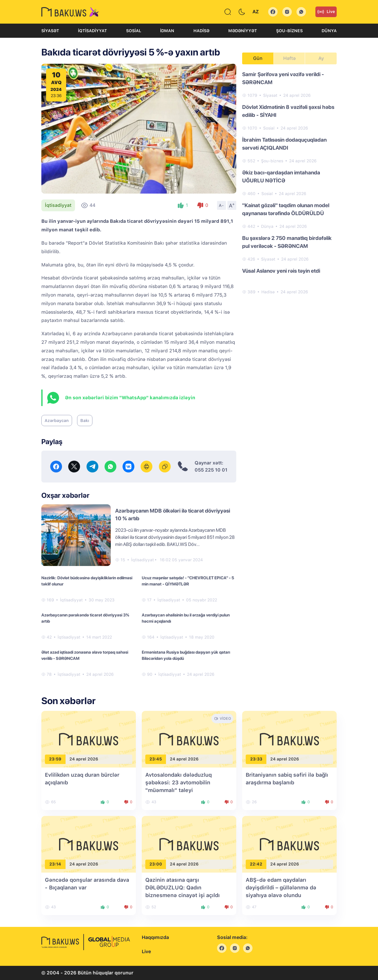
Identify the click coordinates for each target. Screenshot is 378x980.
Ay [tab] (321, 58)
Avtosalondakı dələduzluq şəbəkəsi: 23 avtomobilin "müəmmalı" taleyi (179, 782)
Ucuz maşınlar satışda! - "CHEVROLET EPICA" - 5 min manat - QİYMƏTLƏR (188, 581)
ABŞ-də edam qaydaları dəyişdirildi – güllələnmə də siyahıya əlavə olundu (281, 887)
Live (326, 12)
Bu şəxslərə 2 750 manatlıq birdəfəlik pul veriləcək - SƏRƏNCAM (287, 242)
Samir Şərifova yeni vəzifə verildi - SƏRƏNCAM (283, 78)
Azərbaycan (57, 421)
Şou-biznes (289, 31)
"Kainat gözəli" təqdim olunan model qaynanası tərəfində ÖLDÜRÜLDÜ (286, 209)
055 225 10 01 (211, 470)
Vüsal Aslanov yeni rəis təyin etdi (281, 271)
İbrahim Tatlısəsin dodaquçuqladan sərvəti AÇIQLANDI (284, 144)
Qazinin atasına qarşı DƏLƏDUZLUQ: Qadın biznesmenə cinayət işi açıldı (183, 887)
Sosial (134, 31)
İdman (167, 31)
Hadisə (201, 31)
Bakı (85, 421)
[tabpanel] (289, 183)
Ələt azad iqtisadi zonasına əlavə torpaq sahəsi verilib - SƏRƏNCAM (85, 655)
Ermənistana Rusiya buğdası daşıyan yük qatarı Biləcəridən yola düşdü (186, 655)
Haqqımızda (155, 937)
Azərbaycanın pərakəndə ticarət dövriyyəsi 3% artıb (85, 618)
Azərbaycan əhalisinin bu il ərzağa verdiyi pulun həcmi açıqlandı (186, 618)
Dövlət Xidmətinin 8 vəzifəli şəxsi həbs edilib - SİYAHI (288, 111)
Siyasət (50, 31)
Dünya (329, 31)
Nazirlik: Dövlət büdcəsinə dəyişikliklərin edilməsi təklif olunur (87, 581)
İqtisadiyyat (92, 31)
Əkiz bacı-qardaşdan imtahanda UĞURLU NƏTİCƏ (281, 176)
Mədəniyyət (243, 31)
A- (221, 205)
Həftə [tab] (289, 58)
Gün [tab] (258, 58)
